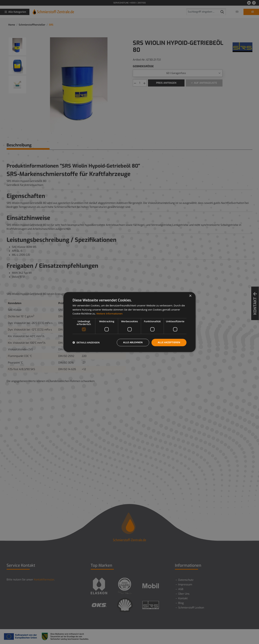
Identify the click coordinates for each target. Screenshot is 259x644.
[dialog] (129, 322)
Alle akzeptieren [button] (169, 342)
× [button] (190, 296)
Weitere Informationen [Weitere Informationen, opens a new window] (109, 314)
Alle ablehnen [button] (133, 342)
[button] (86, 343)
